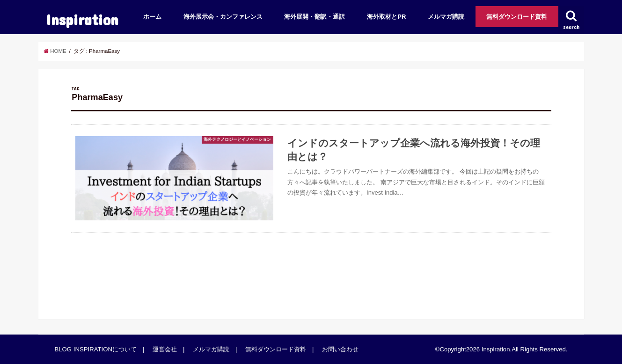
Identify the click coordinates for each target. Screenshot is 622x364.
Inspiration (82, 19)
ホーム (152, 17)
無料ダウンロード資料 (517, 17)
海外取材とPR (386, 17)
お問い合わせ (340, 349)
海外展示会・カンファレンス (223, 17)
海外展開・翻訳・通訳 (315, 17)
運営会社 (165, 349)
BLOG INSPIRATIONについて (96, 349)
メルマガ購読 (446, 17)
